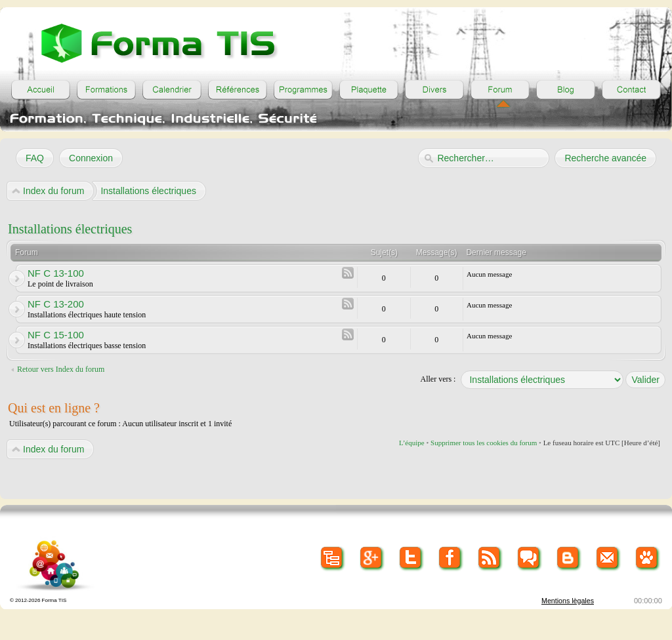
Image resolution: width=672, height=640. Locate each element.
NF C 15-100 (56, 335)
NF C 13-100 (56, 273)
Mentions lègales (568, 601)
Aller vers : (438, 379)
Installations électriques (70, 229)
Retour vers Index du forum (61, 369)
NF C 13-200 (56, 304)
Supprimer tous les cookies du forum (484, 443)
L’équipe (412, 443)
